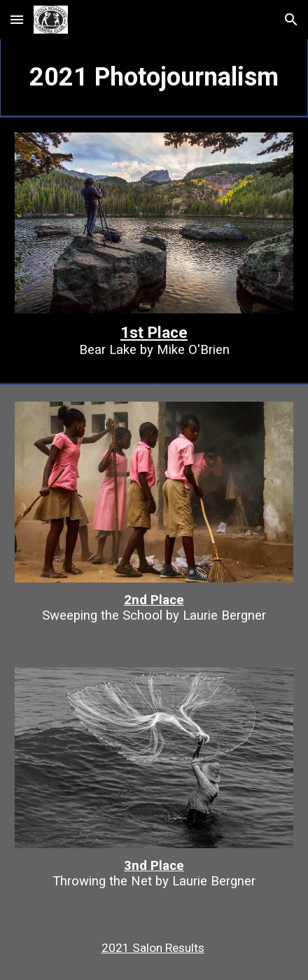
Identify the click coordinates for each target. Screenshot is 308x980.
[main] (154, 77)
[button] (17, 19)
